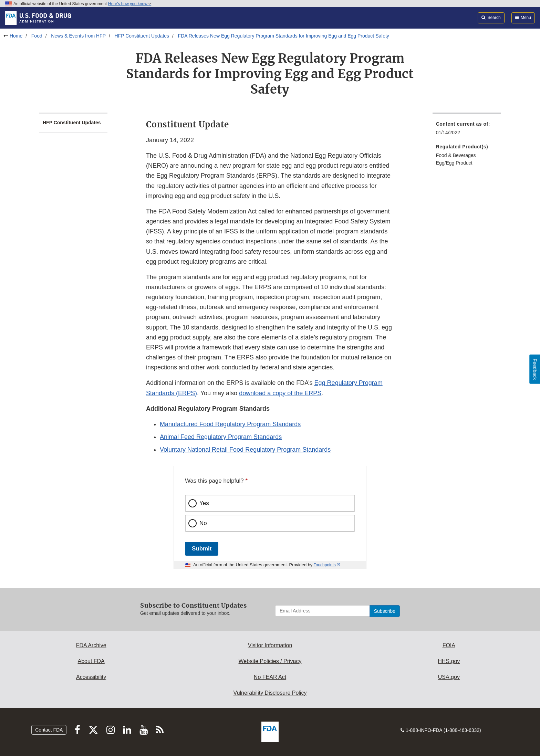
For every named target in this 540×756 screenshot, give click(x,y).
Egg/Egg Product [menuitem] (454, 163)
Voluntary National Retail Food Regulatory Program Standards (245, 450)
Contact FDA (49, 730)
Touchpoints (325, 565)
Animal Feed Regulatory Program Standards (221, 437)
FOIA (449, 645)
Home (16, 36)
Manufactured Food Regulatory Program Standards (230, 424)
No (203, 523)
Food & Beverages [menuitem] (456, 155)
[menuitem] (467, 130)
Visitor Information (270, 645)
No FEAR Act (270, 677)
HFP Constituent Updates (142, 36)
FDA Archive (91, 645)
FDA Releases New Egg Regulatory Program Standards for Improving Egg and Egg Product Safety (284, 36)
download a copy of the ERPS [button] (280, 393)
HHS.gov (449, 661)
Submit (202, 549)
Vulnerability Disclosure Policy (270, 693)
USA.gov (449, 677)
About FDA (91, 661)
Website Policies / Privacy (270, 661)
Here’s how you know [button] (130, 4)
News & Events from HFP (78, 36)
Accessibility (91, 677)
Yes (204, 503)
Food (37, 36)
